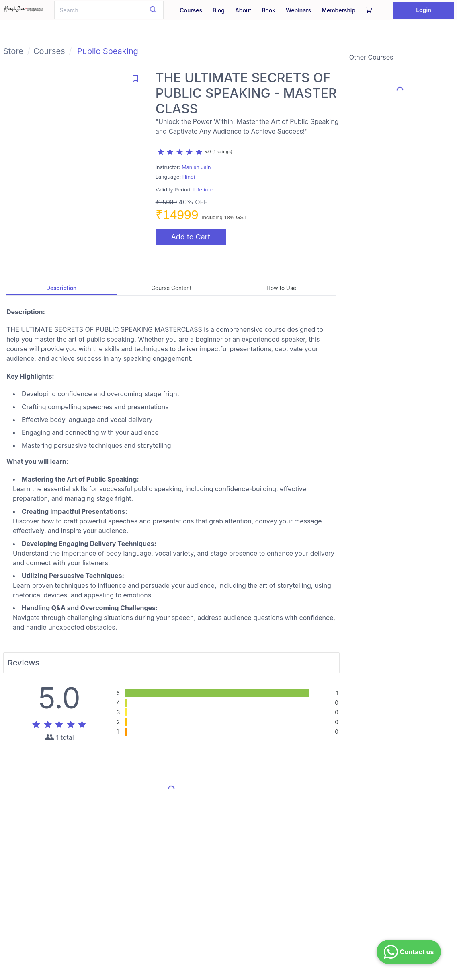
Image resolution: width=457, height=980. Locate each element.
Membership (338, 10)
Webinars (298, 10)
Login (424, 10)
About (243, 10)
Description (61, 288)
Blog (219, 10)
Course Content (171, 288)
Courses (191, 10)
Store (13, 51)
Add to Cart (190, 237)
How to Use (281, 288)
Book (268, 10)
